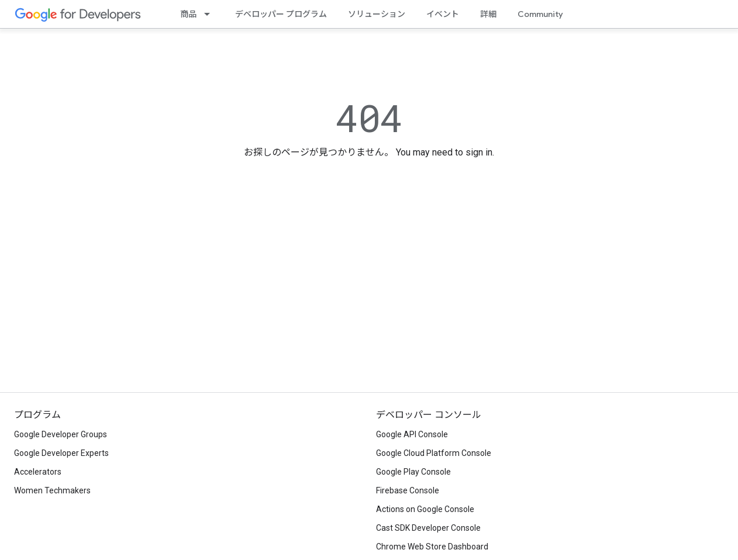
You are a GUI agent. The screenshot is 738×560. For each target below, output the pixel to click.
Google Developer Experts (61, 453)
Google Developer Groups (61, 434)
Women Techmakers (52, 490)
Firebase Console (408, 490)
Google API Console (412, 434)
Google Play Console (413, 472)
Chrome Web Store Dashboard (432, 547)
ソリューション (377, 14)
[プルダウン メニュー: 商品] (211, 14)
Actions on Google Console (425, 509)
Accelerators (38, 472)
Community (540, 14)
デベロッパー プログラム (281, 14)
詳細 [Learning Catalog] (488, 14)
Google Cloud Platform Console (434, 453)
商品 (188, 14)
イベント (443, 14)
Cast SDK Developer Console (428, 528)
